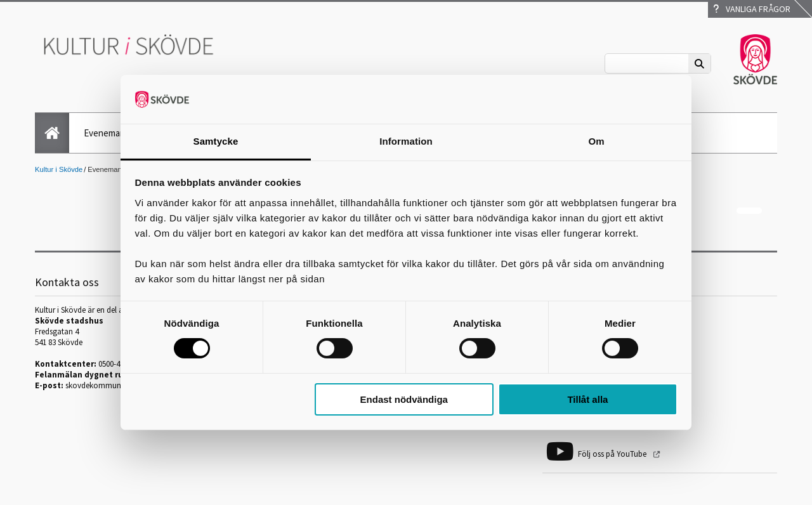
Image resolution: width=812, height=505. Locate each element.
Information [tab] (406, 141)
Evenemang (107, 133)
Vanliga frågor (752, 9)
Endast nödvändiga (404, 399)
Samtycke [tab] (216, 141)
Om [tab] (596, 141)
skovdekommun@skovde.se (114, 385)
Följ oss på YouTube (613, 454)
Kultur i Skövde (59, 169)
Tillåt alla (587, 399)
